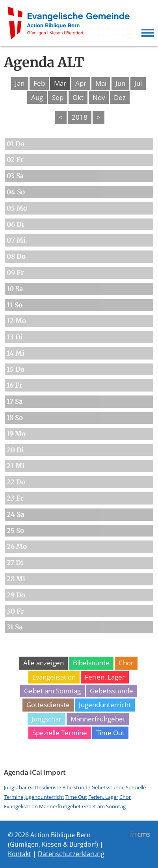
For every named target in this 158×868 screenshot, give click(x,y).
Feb (39, 83)
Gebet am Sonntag (52, 691)
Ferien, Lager (105, 677)
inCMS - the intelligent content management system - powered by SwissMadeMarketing (140, 835)
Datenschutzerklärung (71, 854)
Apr (81, 83)
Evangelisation (54, 677)
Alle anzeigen (44, 663)
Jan (20, 83)
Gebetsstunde (112, 691)
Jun (120, 83)
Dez (120, 97)
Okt (78, 97)
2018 (80, 117)
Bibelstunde (91, 663)
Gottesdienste (48, 705)
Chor (126, 663)
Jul (138, 83)
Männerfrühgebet (98, 719)
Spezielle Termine (60, 733)
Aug (37, 97)
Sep (58, 97)
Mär (60, 83)
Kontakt (20, 854)
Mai (101, 83)
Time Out (110, 733)
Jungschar (46, 719)
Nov (99, 97)
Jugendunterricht (105, 705)
